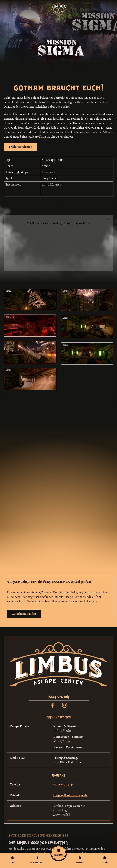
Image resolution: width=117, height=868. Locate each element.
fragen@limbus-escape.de (70, 795)
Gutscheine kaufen (24, 614)
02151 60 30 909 (63, 785)
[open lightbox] (20, 147)
